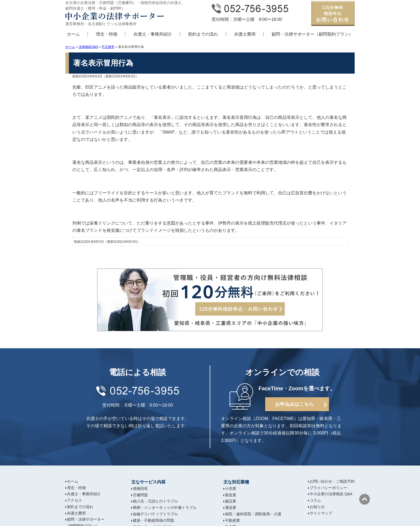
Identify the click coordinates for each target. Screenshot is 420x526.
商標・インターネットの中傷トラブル (165, 508)
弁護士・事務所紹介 (153, 34)
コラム (315, 500)
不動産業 (232, 520)
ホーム (73, 34)
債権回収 (140, 489)
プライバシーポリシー (328, 488)
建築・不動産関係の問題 (153, 520)
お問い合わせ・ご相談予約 (332, 481)
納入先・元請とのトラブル (155, 501)
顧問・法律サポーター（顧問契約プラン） (312, 34)
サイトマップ (321, 513)
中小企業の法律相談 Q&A (331, 494)
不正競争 (108, 47)
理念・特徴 (107, 34)
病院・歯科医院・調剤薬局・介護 (253, 514)
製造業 (231, 495)
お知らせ (317, 507)
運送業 (231, 508)
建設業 (231, 501)
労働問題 (140, 495)
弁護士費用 (245, 34)
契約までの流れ (203, 34)
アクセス (74, 500)
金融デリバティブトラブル (155, 514)
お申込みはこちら (294, 404)
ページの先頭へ (365, 499)
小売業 (231, 489)
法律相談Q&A (88, 47)
